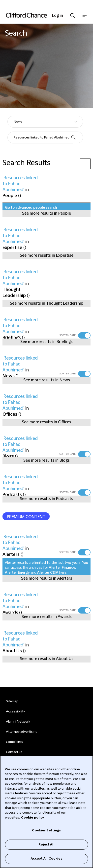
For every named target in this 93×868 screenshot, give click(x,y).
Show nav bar (85, 18)
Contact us (14, 752)
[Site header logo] (39, 15)
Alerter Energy (17, 573)
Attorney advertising (22, 732)
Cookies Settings (46, 830)
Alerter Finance (62, 568)
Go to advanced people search (31, 208)
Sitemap (12, 701)
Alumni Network (18, 722)
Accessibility (15, 711)
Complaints (15, 742)
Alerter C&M (48, 573)
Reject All (46, 845)
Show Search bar (73, 16)
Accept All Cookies (46, 859)
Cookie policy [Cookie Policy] (33, 818)
